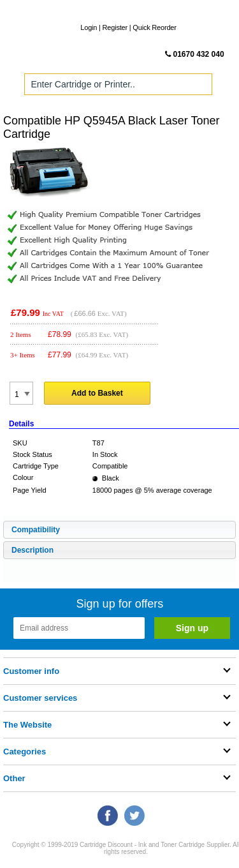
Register (115, 27)
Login (89, 27)
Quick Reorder (154, 27)
